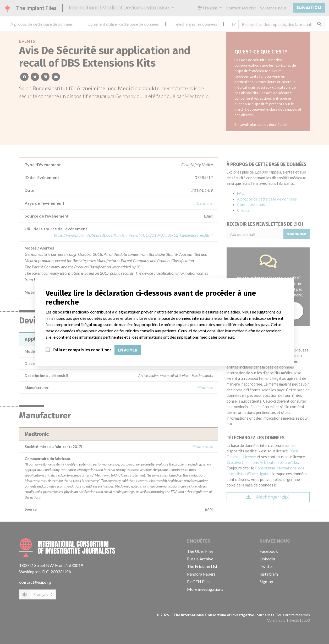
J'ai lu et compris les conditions (82, 350)
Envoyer (128, 350)
